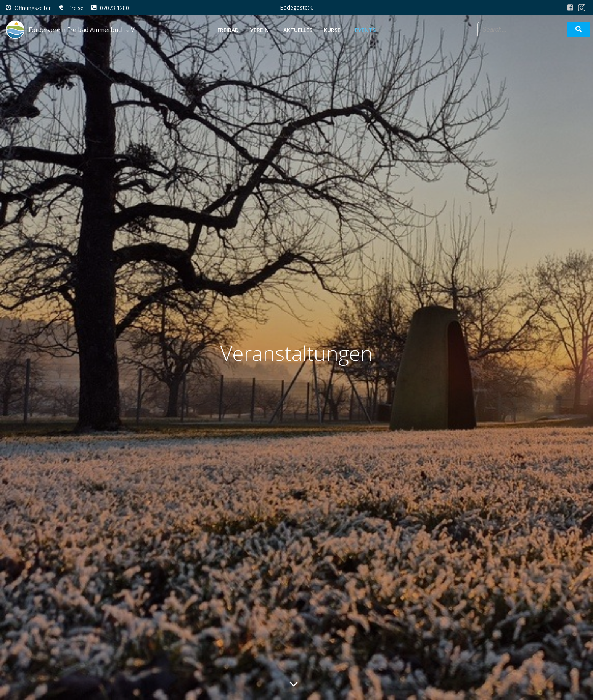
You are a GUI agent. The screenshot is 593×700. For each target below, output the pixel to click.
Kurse (334, 30)
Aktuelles (298, 30)
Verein (261, 30)
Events (365, 30)
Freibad (228, 30)
